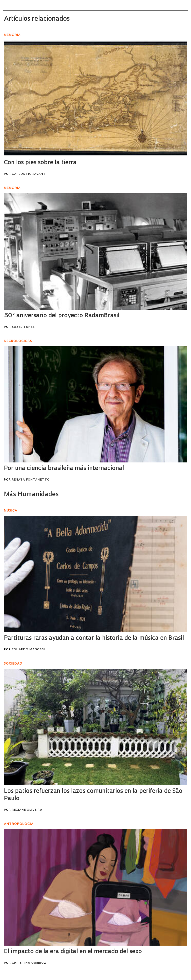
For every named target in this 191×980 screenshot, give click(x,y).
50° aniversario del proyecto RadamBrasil (62, 316)
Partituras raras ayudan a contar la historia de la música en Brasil (94, 638)
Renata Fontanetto (31, 480)
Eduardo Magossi (28, 650)
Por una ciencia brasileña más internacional (64, 469)
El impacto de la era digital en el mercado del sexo (73, 952)
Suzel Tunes (23, 327)
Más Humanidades (31, 495)
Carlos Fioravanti (29, 174)
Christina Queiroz (29, 963)
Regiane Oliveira (27, 810)
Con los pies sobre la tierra (40, 163)
